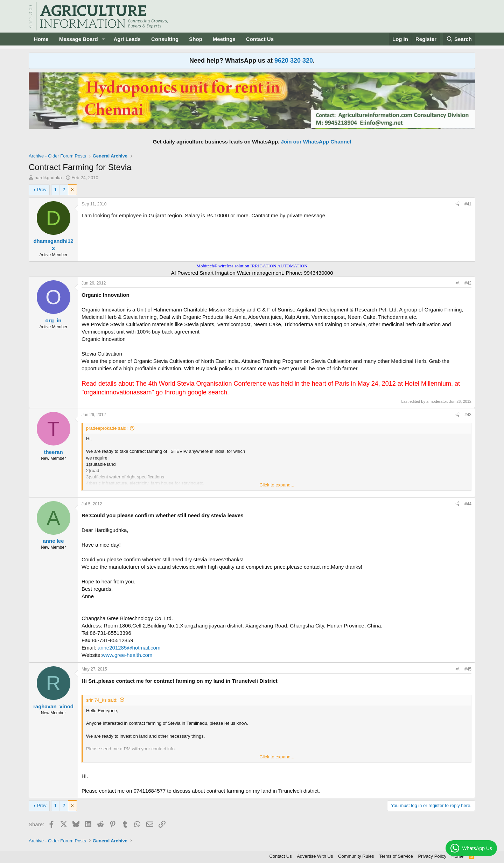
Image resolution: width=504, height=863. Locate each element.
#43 (468, 415)
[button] (103, 39)
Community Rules (356, 856)
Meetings (224, 39)
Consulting (165, 39)
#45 (468, 669)
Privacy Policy (432, 856)
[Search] (459, 39)
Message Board (79, 39)
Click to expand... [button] (277, 485)
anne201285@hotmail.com (129, 648)
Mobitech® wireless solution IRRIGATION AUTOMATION (252, 266)
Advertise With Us (315, 856)
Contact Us (260, 39)
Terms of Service (396, 856)
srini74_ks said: (102, 700)
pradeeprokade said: (107, 428)
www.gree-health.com (127, 655)
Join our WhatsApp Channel (316, 142)
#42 (468, 283)
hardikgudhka (48, 178)
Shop (196, 39)
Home (41, 39)
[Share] (457, 204)
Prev (42, 190)
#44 (468, 504)
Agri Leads (127, 39)
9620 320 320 (294, 61)
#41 (468, 204)
